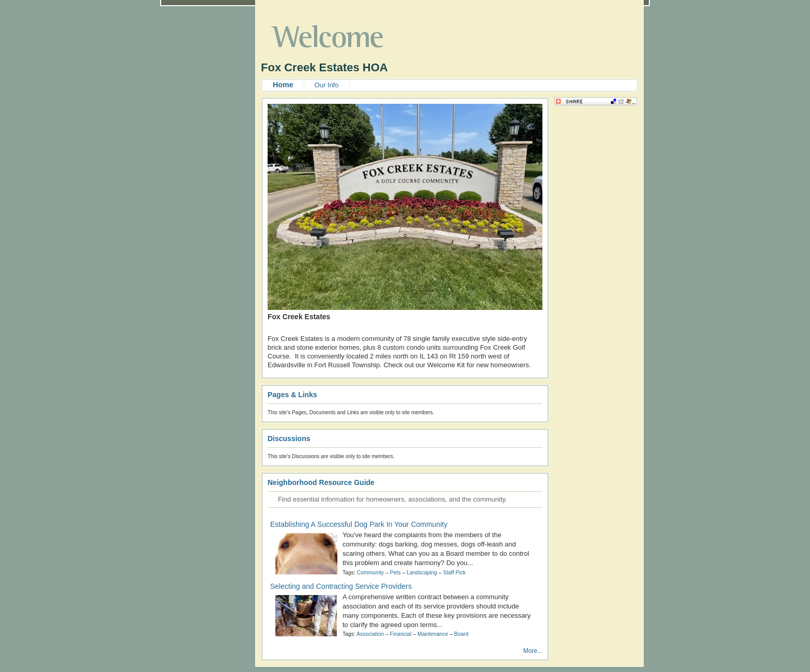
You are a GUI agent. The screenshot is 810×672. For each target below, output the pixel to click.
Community (371, 573)
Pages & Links (292, 395)
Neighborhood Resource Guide (321, 482)
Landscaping (422, 573)
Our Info (327, 85)
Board (461, 634)
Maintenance (433, 634)
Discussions (289, 439)
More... (533, 651)
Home (283, 85)
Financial (401, 634)
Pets (395, 573)
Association (370, 634)
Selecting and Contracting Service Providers (341, 586)
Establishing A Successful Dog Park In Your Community (359, 524)
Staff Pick (455, 573)
